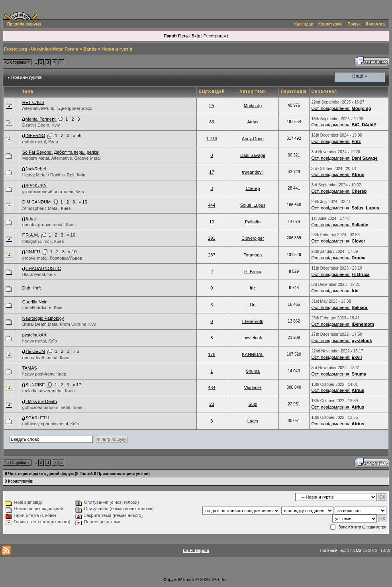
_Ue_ (253, 305)
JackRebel (36, 169)
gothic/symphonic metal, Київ (51, 424)
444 (212, 205)
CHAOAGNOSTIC (43, 268)
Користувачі (330, 24)
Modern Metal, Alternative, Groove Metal (62, 158)
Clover (359, 241)
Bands (90, 49)
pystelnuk (253, 338)
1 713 (212, 139)
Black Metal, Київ (39, 274)
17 (212, 172)
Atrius (253, 122)
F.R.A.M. (31, 235)
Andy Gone (253, 139)
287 (212, 255)
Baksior (360, 307)
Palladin (253, 222)
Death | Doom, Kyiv (41, 125)
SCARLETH (37, 418)
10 (212, 222)
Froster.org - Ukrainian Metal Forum (41, 49)
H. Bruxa (253, 272)
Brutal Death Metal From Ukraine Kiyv (59, 324)
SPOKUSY (36, 186)
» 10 (71, 235)
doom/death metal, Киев (46, 358)
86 (212, 122)
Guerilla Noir (34, 302)
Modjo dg (253, 106)
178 (212, 354)
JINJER (33, 252)
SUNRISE (35, 385)
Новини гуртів (117, 49)
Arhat (31, 219)
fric (253, 288)
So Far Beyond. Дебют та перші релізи (61, 152)
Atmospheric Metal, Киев (47, 208)
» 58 (77, 135)
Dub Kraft (31, 288)
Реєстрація (215, 36)
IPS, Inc (220, 579)
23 (212, 404)
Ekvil (357, 357)
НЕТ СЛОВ (33, 102)
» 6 (76, 351)
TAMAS (30, 368)
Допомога (375, 24)
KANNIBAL (253, 354)
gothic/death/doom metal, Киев (52, 407)
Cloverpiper (253, 238)
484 (212, 387)
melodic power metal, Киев (49, 391)
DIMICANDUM (37, 202)
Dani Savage (253, 155)
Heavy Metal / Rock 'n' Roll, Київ (54, 175)
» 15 (83, 202)
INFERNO (35, 135)
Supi (253, 404)
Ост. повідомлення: (331, 108)
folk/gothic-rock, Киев (43, 241)
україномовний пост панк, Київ (53, 192)
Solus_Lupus (253, 205)
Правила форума (24, 24)
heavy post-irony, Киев (44, 374)
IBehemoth (253, 321)
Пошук (354, 24)
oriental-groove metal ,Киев (49, 225)
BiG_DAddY (364, 125)
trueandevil (253, 172)
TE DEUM (35, 351)
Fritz (356, 141)
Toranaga (253, 255)
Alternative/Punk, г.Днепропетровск (57, 108)
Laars (253, 421)
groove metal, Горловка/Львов (52, 258)
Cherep (253, 188)
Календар (304, 24)
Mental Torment (41, 119)
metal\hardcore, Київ (42, 307)
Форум (170, 579)
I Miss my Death (41, 401)
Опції (358, 76)
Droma (359, 258)
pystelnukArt (34, 335)
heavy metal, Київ (40, 341)
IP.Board (186, 579)
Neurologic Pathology (43, 318)
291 (212, 238)
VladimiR (253, 387)
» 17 (77, 385)
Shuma (253, 371)
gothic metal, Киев (40, 142)
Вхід (196, 36)
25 (212, 106)
